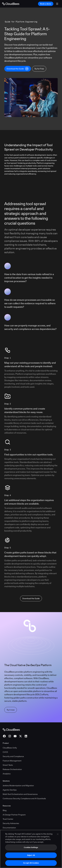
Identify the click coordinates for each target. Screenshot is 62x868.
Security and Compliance (13, 756)
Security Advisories (11, 823)
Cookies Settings (31, 849)
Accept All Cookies (31, 864)
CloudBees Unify (10, 748)
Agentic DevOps (10, 790)
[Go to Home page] (11, 4)
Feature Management (12, 761)
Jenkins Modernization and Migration (18, 786)
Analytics (7, 774)
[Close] (58, 836)
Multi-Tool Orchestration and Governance (20, 794)
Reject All (31, 857)
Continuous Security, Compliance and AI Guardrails (24, 798)
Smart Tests (8, 765)
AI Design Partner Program (14, 815)
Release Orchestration (12, 769)
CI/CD (5, 752)
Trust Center (8, 819)
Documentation (9, 828)
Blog (5, 810)
